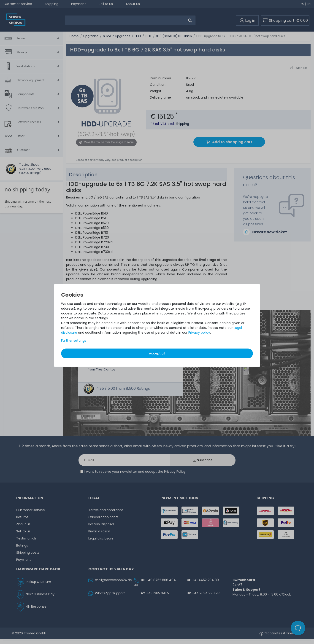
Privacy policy (199, 333)
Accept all (157, 353)
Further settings (74, 341)
